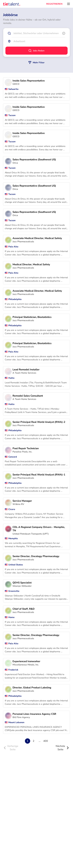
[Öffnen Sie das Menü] (69, 4)
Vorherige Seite (11, 748)
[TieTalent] (12, 4)
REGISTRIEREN (54, 4)
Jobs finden (36, 51)
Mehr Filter (36, 62)
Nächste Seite (62, 748)
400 (46, 741)
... (40, 741)
